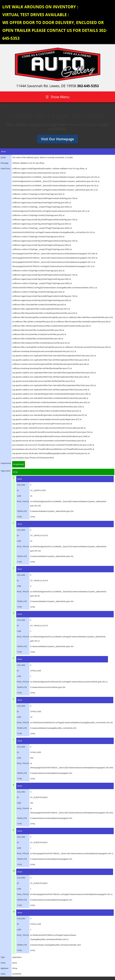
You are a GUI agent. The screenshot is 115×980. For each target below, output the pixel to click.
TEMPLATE (22, 511)
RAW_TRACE (23, 501)
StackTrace (5, 169)
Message (5, 163)
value (3, 974)
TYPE (19, 517)
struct (20, 479)
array (15, 472)
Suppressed (6, 463)
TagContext (6, 471)
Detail (3, 158)
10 (14, 871)
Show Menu (58, 97)
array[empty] (19, 464)
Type (3, 957)
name (3, 963)
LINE (19, 496)
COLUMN (21, 485)
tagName (5, 968)
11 (14, 912)
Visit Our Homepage (57, 139)
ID (18, 490)
